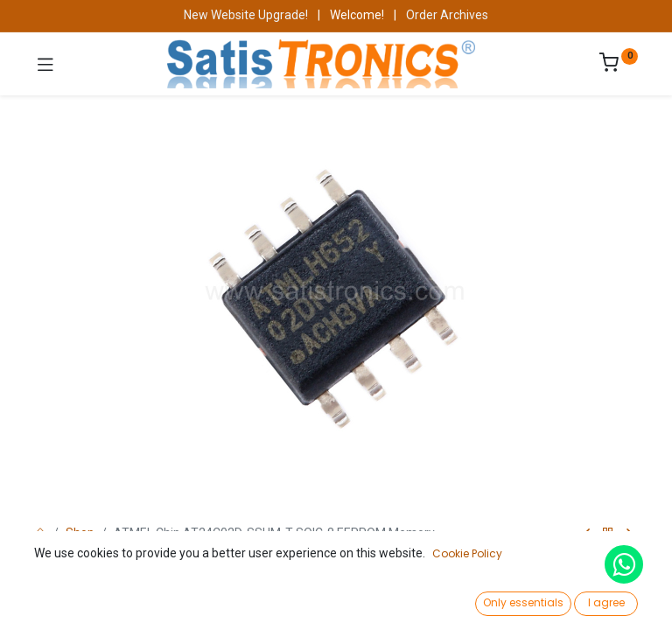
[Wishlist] (476, 599)
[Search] (196, 600)
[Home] (58, 600)
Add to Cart (397, 558)
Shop (80, 533)
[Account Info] (615, 600)
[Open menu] (336, 605)
